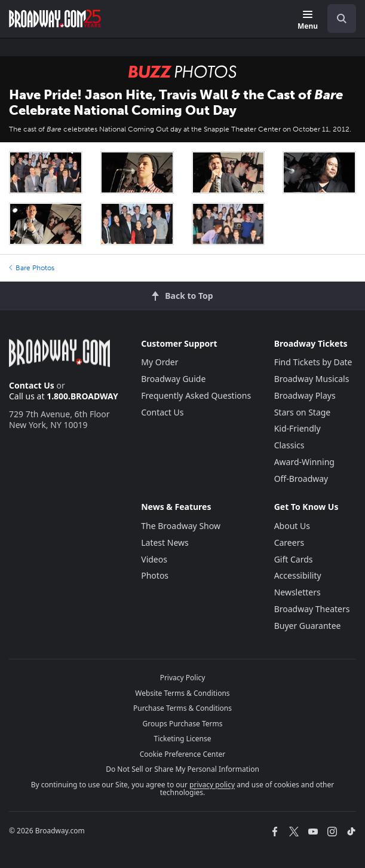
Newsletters (297, 592)
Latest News (165, 542)
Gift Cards (294, 559)
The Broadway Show (181, 526)
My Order (160, 362)
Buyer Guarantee (308, 626)
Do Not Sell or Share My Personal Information (183, 769)
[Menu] (308, 21)
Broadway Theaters (312, 609)
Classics (289, 445)
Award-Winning (304, 462)
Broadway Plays (305, 395)
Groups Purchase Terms (183, 724)
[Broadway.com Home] (55, 19)
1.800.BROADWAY (82, 396)
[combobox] (337, 19)
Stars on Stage (303, 412)
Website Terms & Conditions (182, 693)
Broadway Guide (173, 379)
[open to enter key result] (342, 19)
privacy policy (212, 785)
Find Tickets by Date (313, 362)
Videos (154, 559)
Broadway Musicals (312, 379)
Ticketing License (183, 739)
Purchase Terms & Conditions (183, 708)
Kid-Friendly (297, 428)
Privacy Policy (183, 678)
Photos (155, 575)
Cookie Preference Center (183, 754)
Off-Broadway (301, 479)
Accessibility (298, 575)
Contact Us (32, 385)
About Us (292, 526)
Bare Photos (32, 268)
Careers (289, 542)
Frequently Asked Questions (196, 395)
